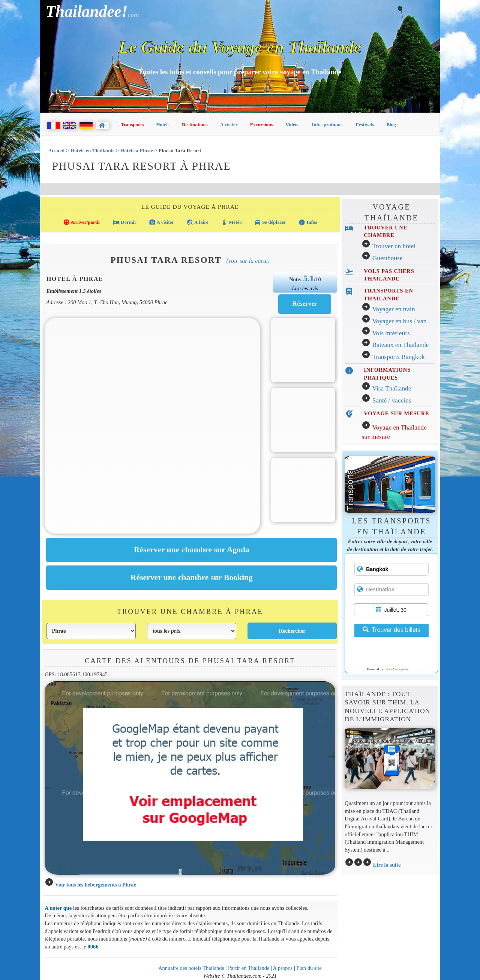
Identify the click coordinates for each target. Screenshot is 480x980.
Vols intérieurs (391, 333)
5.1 (308, 278)
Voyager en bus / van (399, 321)
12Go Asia (391, 669)
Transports (132, 124)
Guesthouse (388, 258)
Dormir (125, 222)
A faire (197, 222)
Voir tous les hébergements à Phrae (96, 885)
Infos (308, 222)
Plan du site (309, 968)
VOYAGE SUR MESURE (396, 413)
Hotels (163, 124)
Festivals (365, 124)
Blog (391, 124)
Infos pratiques (328, 124)
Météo (231, 222)
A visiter (229, 124)
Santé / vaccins (392, 400)
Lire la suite (387, 865)
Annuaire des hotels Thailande (191, 968)
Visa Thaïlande (391, 388)
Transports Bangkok (398, 357)
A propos (283, 968)
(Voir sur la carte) (248, 261)
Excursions (262, 124)
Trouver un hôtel (394, 246)
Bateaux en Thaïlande (401, 345)
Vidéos (292, 124)
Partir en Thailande (249, 968)
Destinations (195, 124)
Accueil (57, 150)
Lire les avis (305, 288)
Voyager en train (393, 309)
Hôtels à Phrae (137, 150)
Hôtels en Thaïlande (93, 150)
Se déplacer (270, 222)
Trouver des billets (391, 630)
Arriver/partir (82, 222)
